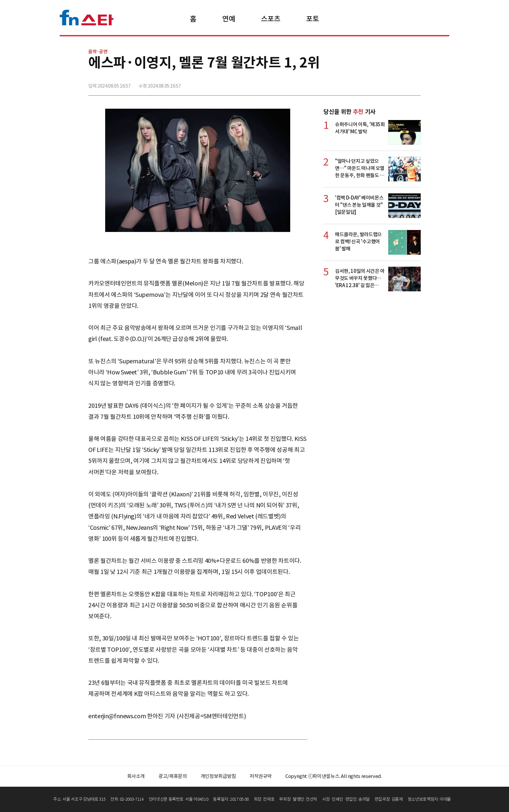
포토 (312, 19)
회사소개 (136, 776)
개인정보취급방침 (218, 776)
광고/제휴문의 (173, 776)
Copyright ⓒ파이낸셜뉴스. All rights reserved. (334, 776)
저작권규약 (261, 776)
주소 (415, 83)
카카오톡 (401, 83)
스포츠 (271, 19)
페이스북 (372, 83)
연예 (229, 19)
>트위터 (387, 83)
